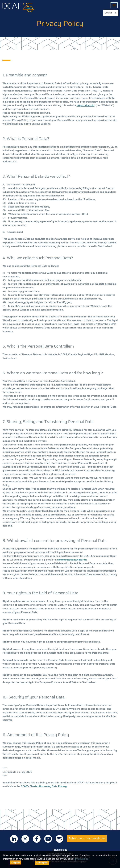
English (108, 13)
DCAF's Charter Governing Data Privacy (44, 786)
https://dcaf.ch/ (85, 105)
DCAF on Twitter (25, 839)
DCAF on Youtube (48, 839)
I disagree (42, 863)
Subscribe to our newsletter (87, 838)
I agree (16, 862)
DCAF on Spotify (59, 839)
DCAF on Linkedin (14, 839)
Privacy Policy (60, 850)
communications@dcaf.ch (72, 560)
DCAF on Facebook (37, 839)
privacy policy (81, 859)
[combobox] (111, 13)
